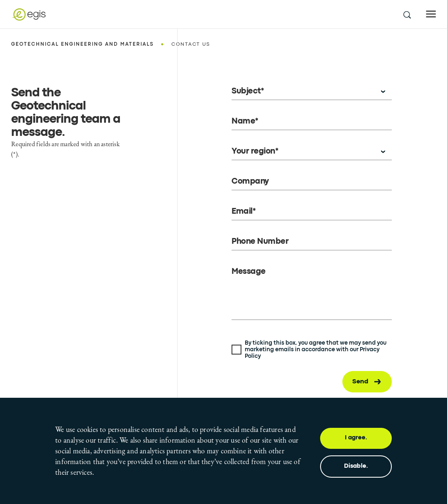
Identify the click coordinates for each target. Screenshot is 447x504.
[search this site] (407, 14)
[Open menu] (431, 14)
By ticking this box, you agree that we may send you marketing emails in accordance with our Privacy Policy (316, 350)
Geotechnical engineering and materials (82, 44)
